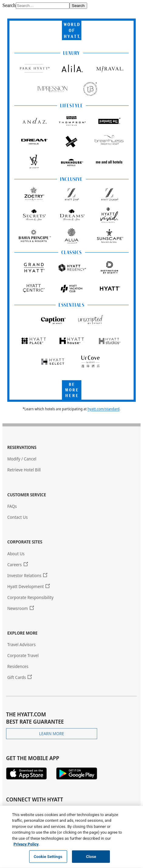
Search (9, 5)
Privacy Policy (26, 847)
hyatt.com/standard (103, 409)
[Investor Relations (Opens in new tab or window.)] (27, 575)
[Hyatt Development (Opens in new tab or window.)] (29, 586)
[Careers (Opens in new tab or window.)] (18, 565)
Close (91, 860)
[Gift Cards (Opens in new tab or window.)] (20, 677)
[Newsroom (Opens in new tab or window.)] (21, 608)
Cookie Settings (48, 860)
